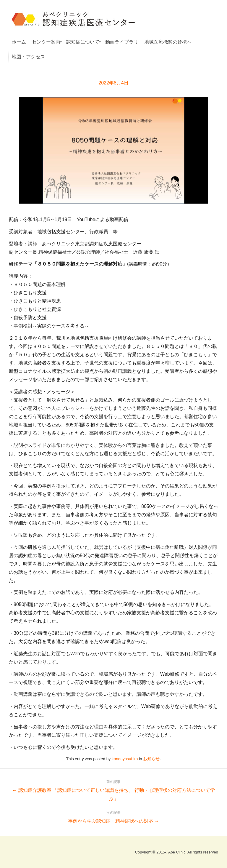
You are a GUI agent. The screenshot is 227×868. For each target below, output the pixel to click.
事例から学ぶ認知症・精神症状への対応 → (113, 816)
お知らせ (151, 759)
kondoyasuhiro (125, 759)
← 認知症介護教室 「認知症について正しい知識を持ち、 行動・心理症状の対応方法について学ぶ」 (113, 789)
